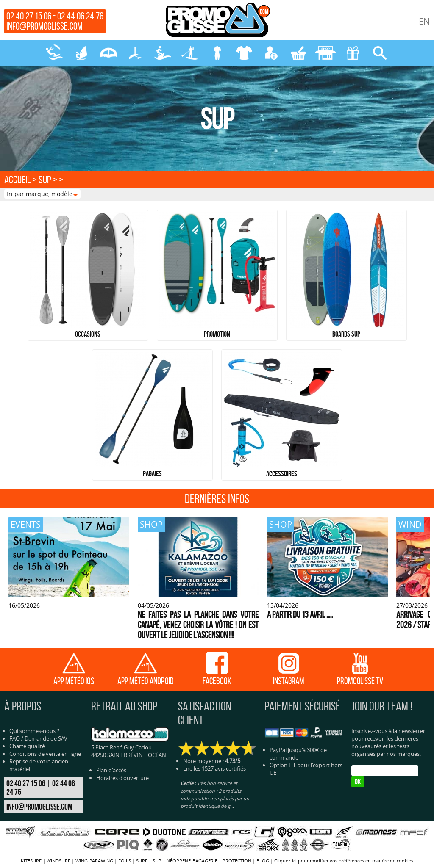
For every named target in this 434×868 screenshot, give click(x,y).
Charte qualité (27, 746)
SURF (163, 53)
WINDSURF (81, 53)
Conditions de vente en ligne (45, 754)
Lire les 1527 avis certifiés (214, 768)
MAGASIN (325, 53)
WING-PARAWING (108, 53)
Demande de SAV (46, 738)
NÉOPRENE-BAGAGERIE (217, 53)
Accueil (18, 180)
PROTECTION (244, 53)
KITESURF (54, 53)
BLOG (263, 861)
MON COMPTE (271, 53)
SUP (190, 53)
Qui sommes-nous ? (34, 731)
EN (424, 21)
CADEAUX (353, 53)
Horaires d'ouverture (122, 778)
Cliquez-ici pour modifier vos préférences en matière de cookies (344, 861)
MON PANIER (298, 53)
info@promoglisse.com (45, 26)
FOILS (136, 53)
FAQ (15, 738)
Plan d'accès (111, 770)
